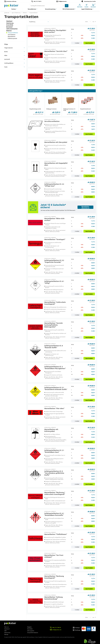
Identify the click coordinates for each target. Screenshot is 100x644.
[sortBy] (39, 22)
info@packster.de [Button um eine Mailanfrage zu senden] (63, 1)
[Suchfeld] (46, 6)
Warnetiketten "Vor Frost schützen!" (54, 556)
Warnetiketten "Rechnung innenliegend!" (54, 577)
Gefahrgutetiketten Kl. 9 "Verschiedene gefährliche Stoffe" (54, 473)
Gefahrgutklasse (9, 63)
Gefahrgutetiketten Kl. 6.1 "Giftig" (54, 282)
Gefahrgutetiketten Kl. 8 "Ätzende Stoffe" (54, 347)
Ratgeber (29, 627)
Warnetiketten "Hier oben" (54, 408)
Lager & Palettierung (87, 9)
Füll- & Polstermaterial (68, 9)
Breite (6, 52)
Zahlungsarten (31, 631)
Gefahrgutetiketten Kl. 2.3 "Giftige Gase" (54, 185)
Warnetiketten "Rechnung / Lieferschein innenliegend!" (55, 493)
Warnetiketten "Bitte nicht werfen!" (54, 219)
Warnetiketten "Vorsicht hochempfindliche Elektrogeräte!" (53, 325)
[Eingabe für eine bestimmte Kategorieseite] (90, 22)
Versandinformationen (33, 633)
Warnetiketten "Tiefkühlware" (56, 534)
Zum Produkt (89, 43)
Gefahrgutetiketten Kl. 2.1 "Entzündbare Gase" (54, 451)
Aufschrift (7, 59)
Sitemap (6, 634)
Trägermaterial (8, 48)
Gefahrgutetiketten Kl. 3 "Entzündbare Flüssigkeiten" (55, 368)
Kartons (14, 9)
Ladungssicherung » (36, 91)
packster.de (7, 13)
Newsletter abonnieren (85, 207)
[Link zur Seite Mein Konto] (80, 6)
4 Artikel (77, 155)
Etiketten (25, 13)
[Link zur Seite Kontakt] (86, 6)
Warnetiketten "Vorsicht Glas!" (56, 51)
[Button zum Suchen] (67, 6)
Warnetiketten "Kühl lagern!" (55, 72)
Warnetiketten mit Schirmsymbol (51, 430)
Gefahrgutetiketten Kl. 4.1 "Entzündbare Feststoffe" (54, 514)
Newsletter (30, 629)
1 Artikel (77, 43)
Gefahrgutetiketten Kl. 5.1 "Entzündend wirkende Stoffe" (56, 388)
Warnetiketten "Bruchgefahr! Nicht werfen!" (55, 31)
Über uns (6, 627)
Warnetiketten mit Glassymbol (56, 142)
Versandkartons (32, 9)
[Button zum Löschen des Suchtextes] (63, 6)
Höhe (6, 55)
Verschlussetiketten (52, 121)
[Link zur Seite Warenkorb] (93, 6)
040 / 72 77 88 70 (37, 1)
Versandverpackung (50, 9)
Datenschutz (7, 633)
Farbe (6, 67)
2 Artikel (77, 197)
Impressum (7, 629)
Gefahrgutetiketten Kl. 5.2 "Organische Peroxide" (54, 261)
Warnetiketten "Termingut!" (55, 239)
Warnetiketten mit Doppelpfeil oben (56, 164)
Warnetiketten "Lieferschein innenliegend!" (55, 303)
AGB (5, 631)
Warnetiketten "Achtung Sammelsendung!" (53, 598)
